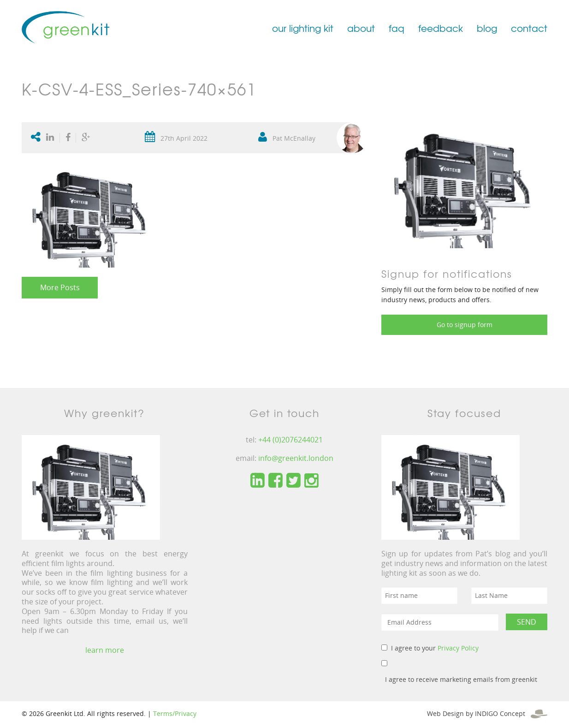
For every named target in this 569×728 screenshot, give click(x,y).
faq (397, 28)
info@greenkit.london (296, 458)
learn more (105, 650)
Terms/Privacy (175, 713)
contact (529, 28)
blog (487, 28)
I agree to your (435, 648)
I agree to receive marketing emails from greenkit (461, 679)
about (361, 28)
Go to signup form (465, 325)
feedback (441, 28)
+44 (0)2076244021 (290, 440)
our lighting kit (303, 28)
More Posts (60, 287)
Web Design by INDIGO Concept (487, 713)
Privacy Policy (458, 648)
